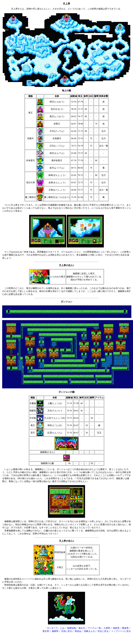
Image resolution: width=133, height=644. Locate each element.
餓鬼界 (125, 628)
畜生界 (46, 631)
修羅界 (55, 631)
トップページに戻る (121, 631)
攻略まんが (89, 631)
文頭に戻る (66, 631)
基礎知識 (71, 628)
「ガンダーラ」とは (55, 628)
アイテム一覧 (94, 628)
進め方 (82, 628)
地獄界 (116, 628)
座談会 (78, 631)
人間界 (107, 628)
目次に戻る (103, 631)
